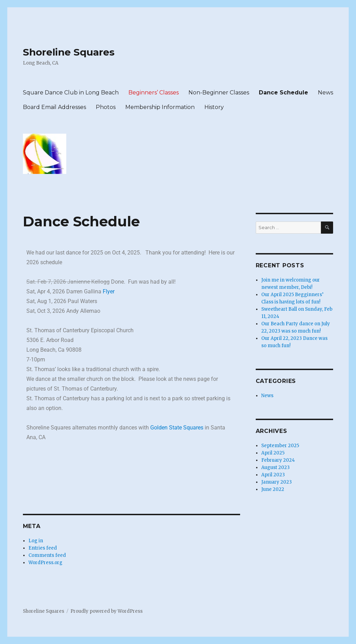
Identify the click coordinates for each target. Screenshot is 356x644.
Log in (36, 541)
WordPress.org (45, 563)
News (325, 93)
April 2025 (273, 453)
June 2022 (273, 489)
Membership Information (160, 107)
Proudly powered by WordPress (107, 611)
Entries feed (43, 548)
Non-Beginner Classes (219, 93)
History (214, 107)
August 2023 (276, 467)
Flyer (109, 291)
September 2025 (280, 446)
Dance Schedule (283, 93)
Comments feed (47, 555)
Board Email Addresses (54, 107)
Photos (106, 107)
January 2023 (277, 482)
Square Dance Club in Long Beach (71, 93)
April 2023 (273, 475)
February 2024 (278, 460)
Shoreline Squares (69, 52)
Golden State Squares (177, 428)
